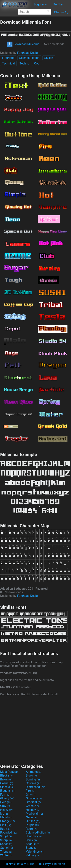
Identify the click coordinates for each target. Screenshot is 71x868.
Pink (6, 825)
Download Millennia (23, 44)
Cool (37, 63)
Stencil (7, 848)
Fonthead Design (28, 53)
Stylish (49, 58)
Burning (33, 779)
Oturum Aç (61, 12)
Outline (33, 821)
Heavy (7, 810)
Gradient (33, 802)
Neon (31, 817)
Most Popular (9, 772)
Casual (7, 783)
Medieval (34, 814)
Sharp (6, 840)
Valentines (35, 852)
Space (6, 844)
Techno (24, 63)
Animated (34, 772)
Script (6, 836)
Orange (8, 821)
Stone (32, 848)
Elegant (8, 791)
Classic (7, 787)
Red (5, 829)
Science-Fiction (29, 58)
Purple (33, 825)
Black (6, 776)
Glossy (7, 798)
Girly (31, 795)
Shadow (34, 836)
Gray (5, 806)
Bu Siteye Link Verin (52, 864)
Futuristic (8, 58)
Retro (31, 829)
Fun (5, 795)
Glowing (34, 798)
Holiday (33, 810)
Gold (6, 802)
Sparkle (33, 844)
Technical (8, 63)
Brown (6, 779)
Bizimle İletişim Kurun (20, 864)
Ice (4, 814)
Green (32, 806)
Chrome (34, 783)
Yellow (33, 855)
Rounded (9, 832)
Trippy (6, 852)
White (6, 855)
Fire (30, 791)
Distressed (35, 787)
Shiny (31, 840)
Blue (31, 776)
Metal (6, 817)
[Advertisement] (35, 729)
